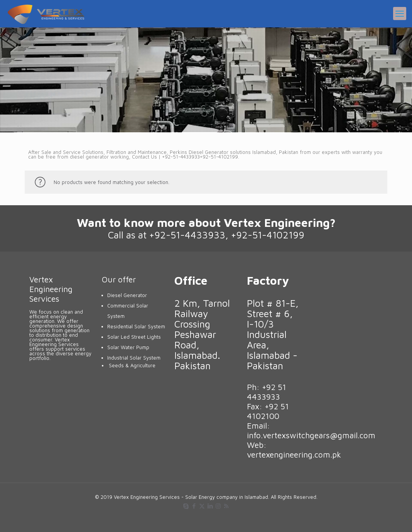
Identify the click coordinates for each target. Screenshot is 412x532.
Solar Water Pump (128, 347)
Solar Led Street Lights (134, 337)
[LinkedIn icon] (210, 506)
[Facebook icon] (194, 506)
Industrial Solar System (134, 358)
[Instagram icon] (218, 506)
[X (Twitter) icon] (202, 506)
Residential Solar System (136, 326)
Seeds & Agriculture (132, 365)
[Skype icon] (186, 506)
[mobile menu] (400, 14)
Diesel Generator (127, 295)
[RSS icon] (226, 506)
